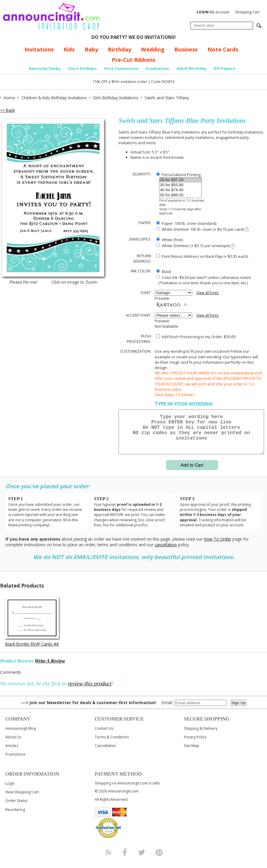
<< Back (7, 110)
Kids (69, 49)
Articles (12, 753)
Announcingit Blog (21, 736)
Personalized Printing (178, 175)
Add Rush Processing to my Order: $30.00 (196, 337)
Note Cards (223, 49)
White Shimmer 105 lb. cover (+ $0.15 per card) (202, 229)
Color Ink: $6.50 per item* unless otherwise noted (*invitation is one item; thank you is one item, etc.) (203, 280)
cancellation (166, 552)
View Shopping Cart (22, 799)
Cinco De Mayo (82, 68)
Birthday (119, 49)
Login (10, 791)
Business (186, 49)
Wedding (153, 49)
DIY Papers (224, 68)
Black (164, 271)
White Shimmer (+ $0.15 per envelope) (195, 246)
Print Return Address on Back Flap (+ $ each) (202, 256)
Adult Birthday (192, 68)
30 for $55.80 (180, 185)
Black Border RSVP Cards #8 (32, 651)
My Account (213, 12)
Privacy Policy (195, 744)
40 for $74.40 (180, 190)
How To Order (218, 546)
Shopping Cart (247, 12)
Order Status (16, 808)
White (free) (170, 240)
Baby (91, 49)
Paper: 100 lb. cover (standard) (186, 223)
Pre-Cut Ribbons (133, 60)
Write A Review (50, 668)
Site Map (191, 753)
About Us (13, 744)
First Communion (121, 68)
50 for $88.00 (180, 195)
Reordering (15, 817)
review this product (90, 691)
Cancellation (105, 753)
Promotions (15, 761)
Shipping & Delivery (201, 736)
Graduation (157, 68)
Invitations (39, 49)
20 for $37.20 (180, 180)
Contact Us (104, 736)
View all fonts (208, 293)
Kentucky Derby (45, 68)
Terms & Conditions (112, 744)
